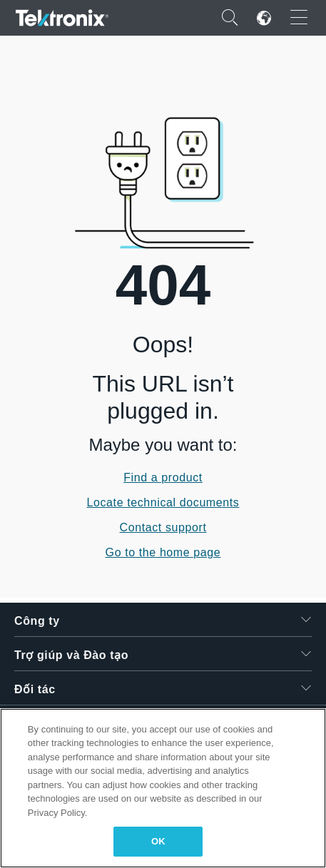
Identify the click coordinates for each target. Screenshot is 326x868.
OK (158, 841)
